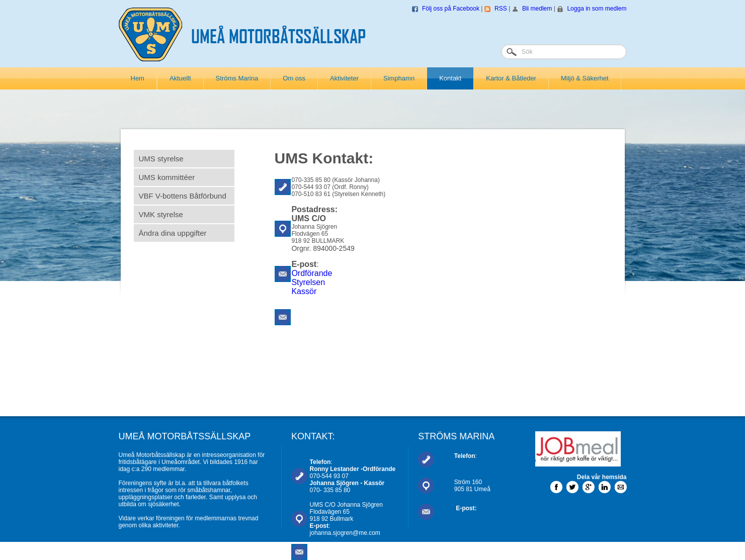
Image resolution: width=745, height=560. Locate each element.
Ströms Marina (237, 78)
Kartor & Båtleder (511, 78)
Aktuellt (180, 78)
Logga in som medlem (597, 9)
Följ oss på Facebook (451, 9)
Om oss (294, 78)
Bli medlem (537, 9)
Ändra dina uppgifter (173, 233)
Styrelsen (308, 282)
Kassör (304, 291)
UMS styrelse (161, 159)
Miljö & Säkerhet (585, 78)
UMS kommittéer (167, 177)
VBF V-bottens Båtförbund (183, 196)
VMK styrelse (161, 214)
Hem (138, 78)
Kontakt (450, 78)
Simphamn (399, 78)
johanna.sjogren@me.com (345, 533)
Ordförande (312, 273)
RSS (501, 9)
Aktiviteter (344, 78)
